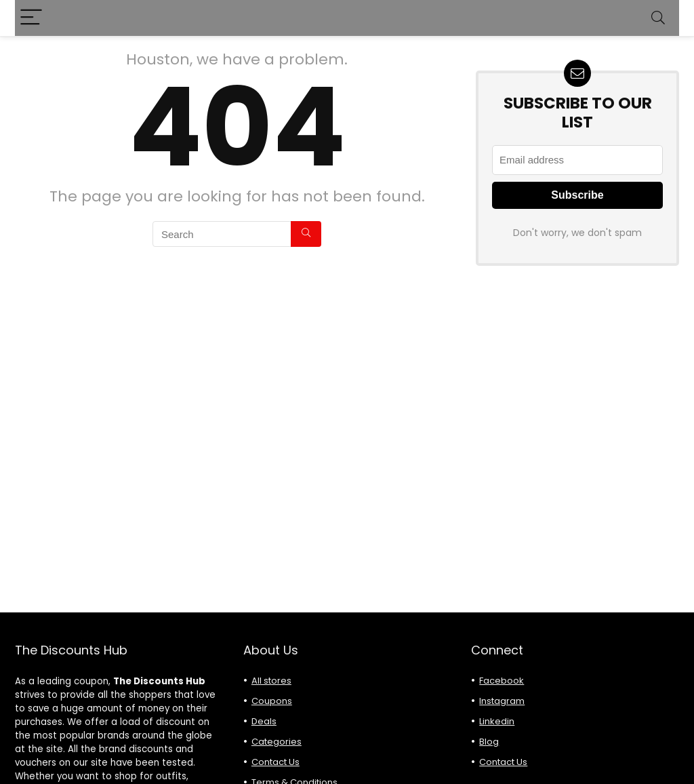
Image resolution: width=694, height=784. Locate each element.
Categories (277, 742)
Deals (264, 721)
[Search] (658, 18)
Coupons (272, 701)
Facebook (502, 681)
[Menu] (31, 18)
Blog (489, 742)
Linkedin (497, 721)
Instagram (502, 701)
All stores (271, 681)
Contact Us (275, 762)
